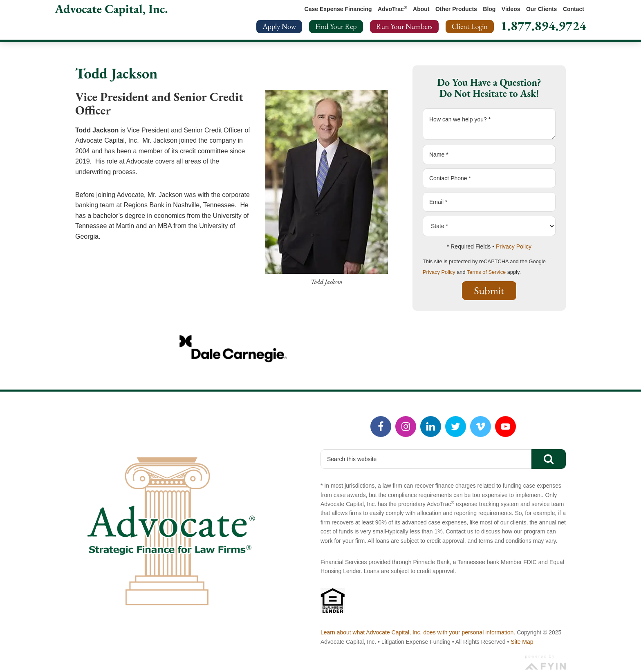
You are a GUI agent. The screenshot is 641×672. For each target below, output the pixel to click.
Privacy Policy (514, 246)
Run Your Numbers (404, 26)
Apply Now (279, 26)
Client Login (470, 26)
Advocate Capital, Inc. (111, 9)
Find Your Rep (336, 26)
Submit (489, 291)
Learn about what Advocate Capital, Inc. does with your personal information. (418, 632)
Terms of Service (486, 272)
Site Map (522, 642)
